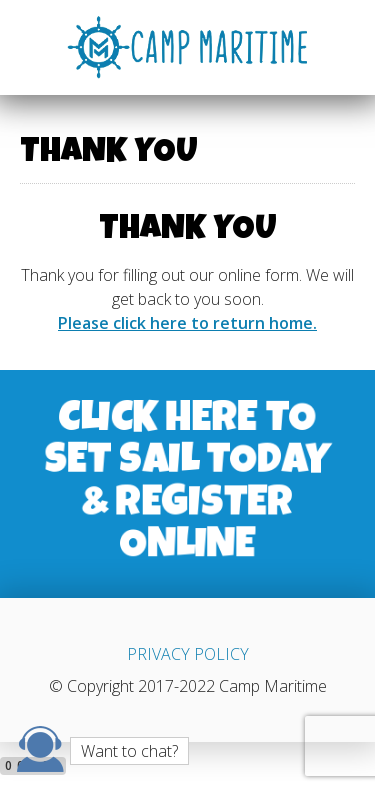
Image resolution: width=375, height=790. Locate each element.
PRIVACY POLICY (188, 654)
